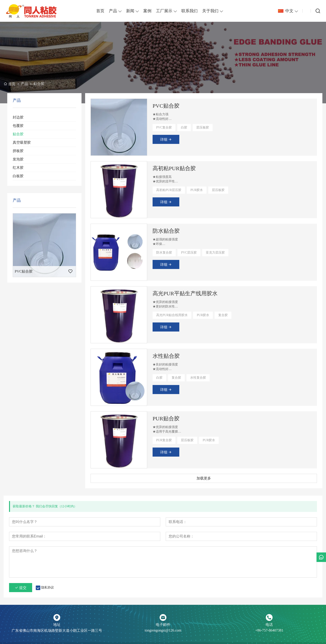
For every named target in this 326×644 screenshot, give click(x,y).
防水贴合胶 (166, 231)
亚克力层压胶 (215, 253)
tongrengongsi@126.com (163, 630)
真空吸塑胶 (22, 142)
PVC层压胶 (189, 253)
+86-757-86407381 (269, 630)
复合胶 (223, 315)
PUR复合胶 (164, 440)
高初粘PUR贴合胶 (174, 168)
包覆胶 (18, 126)
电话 (269, 625)
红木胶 (18, 168)
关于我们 (210, 11)
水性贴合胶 (166, 356)
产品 (113, 11)
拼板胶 (18, 151)
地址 (57, 625)
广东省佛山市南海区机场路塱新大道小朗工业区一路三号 (57, 631)
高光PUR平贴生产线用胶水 (185, 293)
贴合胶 (18, 134)
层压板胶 (203, 127)
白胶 (184, 127)
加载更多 (204, 478)
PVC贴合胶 (166, 106)
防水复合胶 (164, 253)
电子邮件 (163, 625)
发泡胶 (18, 159)
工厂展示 (164, 11)
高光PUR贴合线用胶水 (172, 315)
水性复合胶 (198, 378)
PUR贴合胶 (166, 419)
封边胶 (18, 117)
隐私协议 (48, 587)
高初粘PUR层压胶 (169, 190)
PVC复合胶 (164, 127)
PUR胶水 (197, 190)
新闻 (130, 11)
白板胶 (18, 176)
